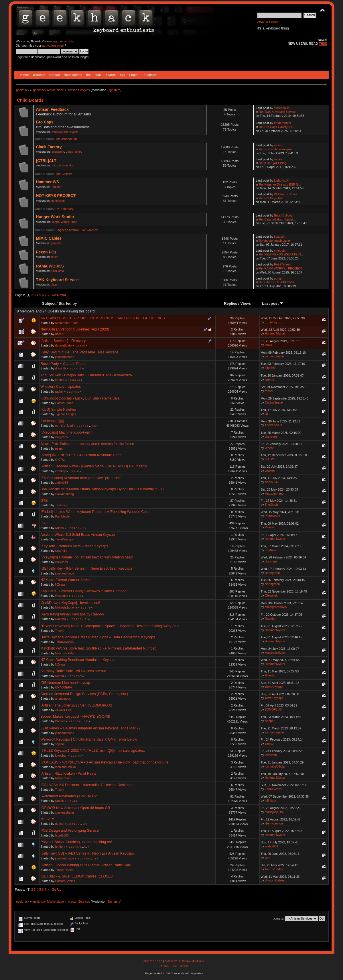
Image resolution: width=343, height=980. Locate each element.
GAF (44, 523)
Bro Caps (45, 122)
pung (277, 278)
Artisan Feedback (52, 110)
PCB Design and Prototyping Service (70, 831)
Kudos (59, 528)
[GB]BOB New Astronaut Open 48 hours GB (75, 808)
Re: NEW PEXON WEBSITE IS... (281, 254)
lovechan (61, 755)
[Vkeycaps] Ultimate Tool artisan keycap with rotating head (86, 557)
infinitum (270, 800)
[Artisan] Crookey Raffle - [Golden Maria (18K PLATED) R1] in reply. (94, 466)
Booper (60, 721)
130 (86, 721)
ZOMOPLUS (63, 710)
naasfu (279, 145)
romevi (279, 159)
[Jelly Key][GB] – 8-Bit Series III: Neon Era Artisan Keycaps (87, 853)
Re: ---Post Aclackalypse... (277, 149)
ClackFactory (74, 152)
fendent (60, 847)
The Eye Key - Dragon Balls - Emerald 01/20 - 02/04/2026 (86, 375)
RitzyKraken (63, 778)
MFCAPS (48, 819)
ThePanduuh (274, 425)
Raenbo (60, 619)
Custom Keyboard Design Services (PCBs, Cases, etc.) (84, 694)
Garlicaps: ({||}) (52, 421)
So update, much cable (274, 241)
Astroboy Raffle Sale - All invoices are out (73, 671)
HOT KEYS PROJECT (56, 196)
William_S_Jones (286, 194)
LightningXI (282, 180)
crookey (60, 471)
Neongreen (272, 573)
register (69, 41)
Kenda (59, 676)
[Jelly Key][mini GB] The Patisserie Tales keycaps (79, 352)
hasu (54, 285)
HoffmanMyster (275, 333)
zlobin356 (61, 483)
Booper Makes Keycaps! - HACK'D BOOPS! (75, 717)
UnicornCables (65, 881)
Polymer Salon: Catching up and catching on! (76, 842)
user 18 (60, 334)
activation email (53, 46)
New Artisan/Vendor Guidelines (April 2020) (75, 329)
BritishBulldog (283, 215)
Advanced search (268, 22)
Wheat (269, 448)
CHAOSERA (63, 687)
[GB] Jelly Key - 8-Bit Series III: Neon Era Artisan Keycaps (86, 568)
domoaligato (63, 345)
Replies (230, 303)
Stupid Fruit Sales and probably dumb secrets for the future (87, 444)
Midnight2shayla (66, 607)
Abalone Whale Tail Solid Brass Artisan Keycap (78, 535)
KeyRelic (61, 551)
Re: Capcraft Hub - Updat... (277, 219)
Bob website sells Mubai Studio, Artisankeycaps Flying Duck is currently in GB (102, 489)
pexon (55, 257)
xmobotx (280, 251)
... (90, 426)
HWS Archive (89, 230)
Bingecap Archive (67, 230)
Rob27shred (282, 264)
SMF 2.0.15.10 (153, 961)
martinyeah (58, 201)
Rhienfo (270, 527)
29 (84, 824)
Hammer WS (48, 182)
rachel (59, 391)
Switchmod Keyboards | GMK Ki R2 (69, 796)
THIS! (323, 44)
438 (94, 426)
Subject (49, 303)
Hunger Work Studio (55, 217)
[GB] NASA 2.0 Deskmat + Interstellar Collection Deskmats (87, 785)
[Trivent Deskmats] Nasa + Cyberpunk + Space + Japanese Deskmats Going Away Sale (110, 626)
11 (86, 619)
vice (268, 858)
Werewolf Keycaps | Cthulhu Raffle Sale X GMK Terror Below (89, 739)
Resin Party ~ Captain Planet (63, 364)
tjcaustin (56, 243)
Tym (55, 165)
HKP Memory (65, 209)
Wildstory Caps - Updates (61, 387)
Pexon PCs (46, 252)
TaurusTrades (64, 870)
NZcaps (60, 585)
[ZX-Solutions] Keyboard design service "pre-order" (81, 478)
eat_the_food (64, 426)
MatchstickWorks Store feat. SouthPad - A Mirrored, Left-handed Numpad (98, 648)
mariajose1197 (275, 812)
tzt (266, 414)
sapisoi (60, 744)
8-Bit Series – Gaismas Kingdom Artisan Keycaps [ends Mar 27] (91, 728)
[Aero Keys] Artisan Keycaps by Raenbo (72, 614)
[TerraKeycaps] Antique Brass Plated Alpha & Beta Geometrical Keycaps (98, 637)
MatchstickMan (65, 653)
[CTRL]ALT (46, 161)
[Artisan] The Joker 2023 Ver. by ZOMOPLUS (76, 705)
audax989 (272, 846)
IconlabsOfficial (65, 767)
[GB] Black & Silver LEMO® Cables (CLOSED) (77, 876)
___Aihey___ (274, 322)
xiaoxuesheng (64, 494)
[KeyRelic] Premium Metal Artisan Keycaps (74, 546)
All (84, 346)
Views (246, 303)
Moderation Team (67, 323)
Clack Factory (49, 147)
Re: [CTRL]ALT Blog (273, 163)
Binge (56, 222)
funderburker (283, 123)
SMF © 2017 (172, 961)
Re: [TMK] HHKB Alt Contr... (278, 282)
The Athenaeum (66, 139)
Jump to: (279, 919)
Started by (68, 303)
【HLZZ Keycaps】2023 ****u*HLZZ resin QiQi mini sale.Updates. (93, 751)
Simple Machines (193, 961)
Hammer (56, 187)
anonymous (63, 698)
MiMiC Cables (49, 238)
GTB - (45, 501)
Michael (57, 132)
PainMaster (63, 516)
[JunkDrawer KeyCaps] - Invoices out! (70, 603)
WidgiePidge (69, 222)
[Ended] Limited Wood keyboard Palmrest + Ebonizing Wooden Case (95, 512)
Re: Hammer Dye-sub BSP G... (280, 184)
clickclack (58, 152)
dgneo (59, 824)
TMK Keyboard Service (57, 280)
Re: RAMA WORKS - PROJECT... (282, 268)
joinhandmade (65, 357)
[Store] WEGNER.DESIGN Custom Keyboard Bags (81, 455)
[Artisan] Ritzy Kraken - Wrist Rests (68, 774)
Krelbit (59, 801)
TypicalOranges (66, 414)
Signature (114, 90)
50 (86, 847)
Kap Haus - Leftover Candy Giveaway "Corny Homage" (84, 591)
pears (59, 448)
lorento (60, 380)
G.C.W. (60, 460)
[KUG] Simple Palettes (58, 410)
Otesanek (61, 596)
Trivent (60, 631)
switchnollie (282, 108)
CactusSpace (64, 403)
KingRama (57, 271)
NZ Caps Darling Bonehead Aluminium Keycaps (78, 660)
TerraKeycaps (64, 539)
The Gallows (64, 174)
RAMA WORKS (50, 266)
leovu (268, 345)
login (56, 41)
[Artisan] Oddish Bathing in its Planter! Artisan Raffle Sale (86, 865)
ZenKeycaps (273, 789)
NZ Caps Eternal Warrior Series (65, 580)
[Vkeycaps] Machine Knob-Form (66, 432)
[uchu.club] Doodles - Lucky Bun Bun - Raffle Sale (80, 398)
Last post (273, 303)
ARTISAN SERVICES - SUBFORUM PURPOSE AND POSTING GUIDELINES (103, 318)
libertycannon (274, 823)
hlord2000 (62, 835)
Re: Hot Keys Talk (271, 198)
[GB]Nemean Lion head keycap (65, 683)
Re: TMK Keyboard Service (277, 112)
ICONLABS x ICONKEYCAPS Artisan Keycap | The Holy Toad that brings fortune (104, 762)
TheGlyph (62, 505)
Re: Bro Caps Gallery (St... (277, 127)
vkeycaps (61, 437)
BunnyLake (70, 132)
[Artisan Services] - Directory (63, 341)
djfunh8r (60, 368)
